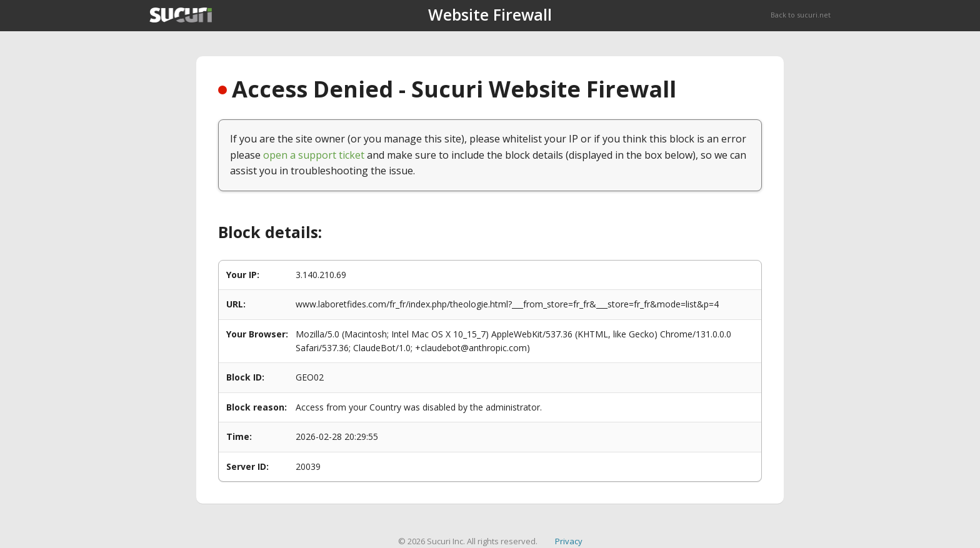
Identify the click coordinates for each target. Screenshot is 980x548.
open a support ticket (314, 155)
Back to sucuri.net (801, 15)
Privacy (569, 541)
